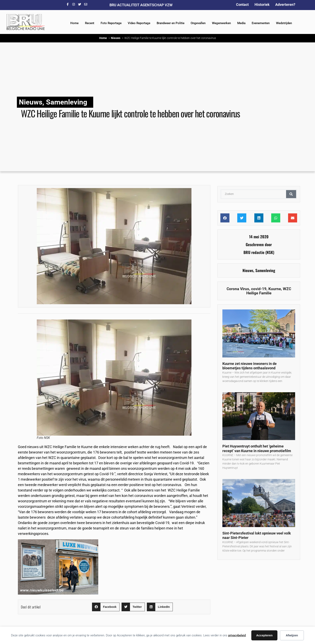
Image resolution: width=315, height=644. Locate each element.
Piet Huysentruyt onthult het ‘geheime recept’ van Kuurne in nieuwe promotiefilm (257, 448)
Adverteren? (285, 5)
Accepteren (264, 635)
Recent (90, 23)
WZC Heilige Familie (269, 291)
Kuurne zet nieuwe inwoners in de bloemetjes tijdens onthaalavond (250, 366)
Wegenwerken (221, 23)
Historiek (262, 5)
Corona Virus (238, 289)
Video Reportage (139, 23)
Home (74, 23)
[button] (106, 607)
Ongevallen (198, 23)
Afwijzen (292, 635)
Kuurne (275, 289)
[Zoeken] (291, 194)
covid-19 (259, 289)
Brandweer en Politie (171, 23)
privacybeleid (237, 635)
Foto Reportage (111, 23)
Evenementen (261, 23)
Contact (242, 5)
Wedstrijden (284, 23)
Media (241, 23)
